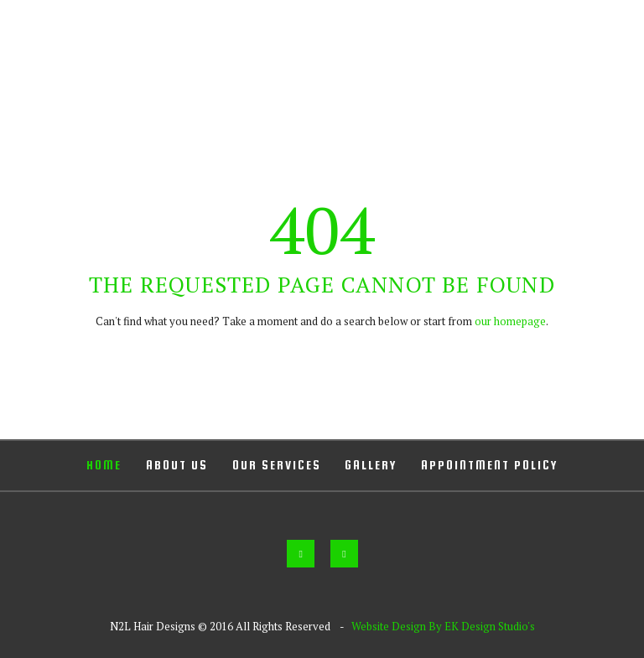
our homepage (510, 321)
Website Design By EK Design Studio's (443, 626)
